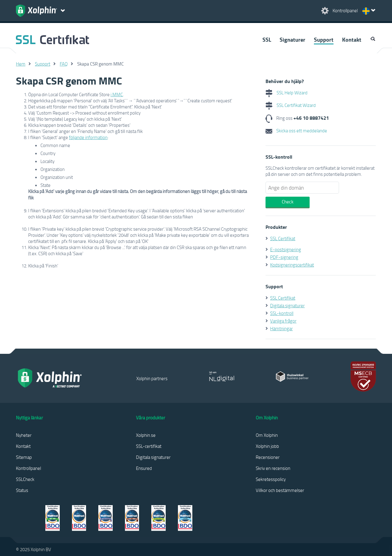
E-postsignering (286, 249)
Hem (21, 64)
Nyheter (24, 435)
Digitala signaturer (287, 305)
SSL (267, 40)
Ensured (144, 468)
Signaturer (292, 40)
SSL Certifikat (283, 238)
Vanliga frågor (283, 321)
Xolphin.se (146, 435)
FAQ (64, 64)
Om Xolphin (267, 435)
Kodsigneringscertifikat (292, 265)
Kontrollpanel (28, 468)
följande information (88, 137)
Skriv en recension (273, 468)
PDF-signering (284, 257)
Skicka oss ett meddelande (296, 130)
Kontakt (352, 40)
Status (22, 490)
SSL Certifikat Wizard (291, 105)
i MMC (117, 94)
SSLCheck (25, 479)
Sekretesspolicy (271, 479)
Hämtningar (281, 328)
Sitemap (24, 457)
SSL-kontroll (282, 313)
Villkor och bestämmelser (280, 490)
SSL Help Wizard (286, 93)
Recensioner (268, 457)
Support (324, 40)
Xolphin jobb (267, 446)
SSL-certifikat (149, 446)
